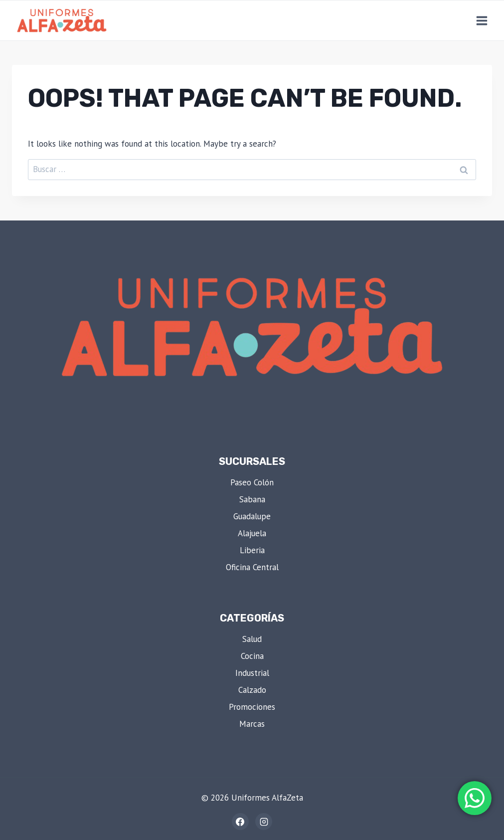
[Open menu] (482, 20)
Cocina (252, 656)
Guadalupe (252, 516)
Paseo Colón (252, 482)
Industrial (252, 673)
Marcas (252, 724)
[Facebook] (240, 822)
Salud (252, 639)
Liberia (252, 550)
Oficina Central (252, 567)
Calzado (252, 690)
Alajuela (252, 533)
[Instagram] (264, 822)
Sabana (252, 499)
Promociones (252, 707)
